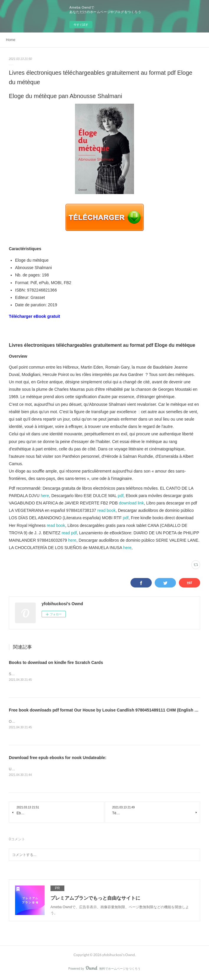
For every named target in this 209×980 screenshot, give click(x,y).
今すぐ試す (81, 25)
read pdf (69, 533)
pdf (121, 496)
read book (106, 510)
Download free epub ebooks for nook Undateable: (58, 758)
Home (11, 40)
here (45, 496)
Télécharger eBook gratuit (35, 316)
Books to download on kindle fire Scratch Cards (56, 662)
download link (132, 503)
